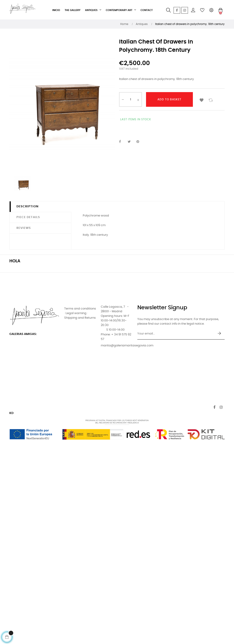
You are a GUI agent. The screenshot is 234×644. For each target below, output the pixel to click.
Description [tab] (28, 207)
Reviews (24, 228)
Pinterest (140, 142)
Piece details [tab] (28, 217)
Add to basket (169, 99)
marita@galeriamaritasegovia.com (127, 346)
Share (122, 142)
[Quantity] (130, 99)
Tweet (131, 142)
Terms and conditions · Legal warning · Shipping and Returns (80, 313)
